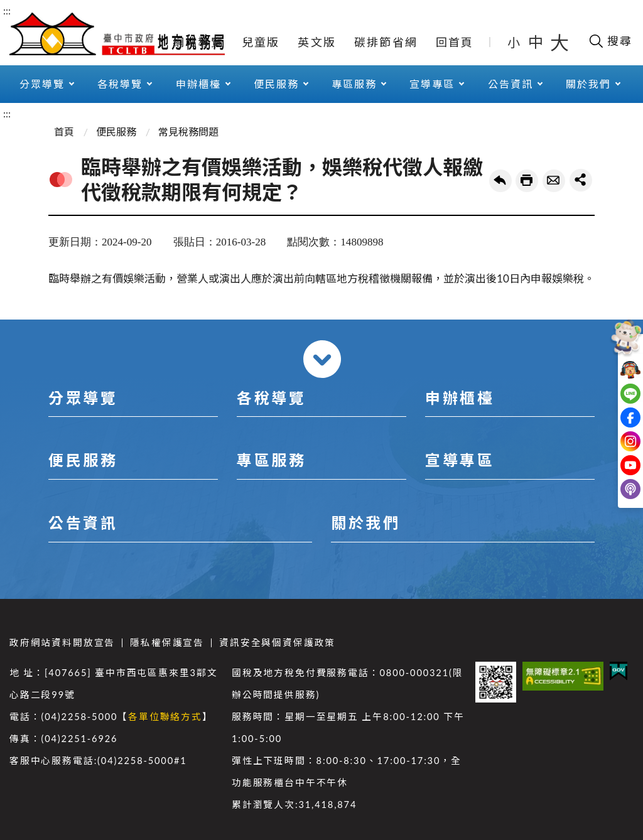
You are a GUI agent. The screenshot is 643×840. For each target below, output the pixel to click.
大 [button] (559, 42)
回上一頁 (500, 181)
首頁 (64, 132)
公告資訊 (511, 84)
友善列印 (527, 181)
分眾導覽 (42, 84)
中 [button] (537, 42)
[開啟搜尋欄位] (610, 41)
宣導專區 (432, 84)
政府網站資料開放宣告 (62, 643)
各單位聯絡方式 (165, 717)
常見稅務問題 (188, 132)
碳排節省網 (386, 42)
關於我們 (588, 84)
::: (7, 10)
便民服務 (276, 84)
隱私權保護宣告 (167, 643)
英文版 (317, 42)
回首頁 (455, 42)
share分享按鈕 (581, 180)
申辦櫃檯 (198, 84)
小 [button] (515, 42)
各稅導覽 (120, 84)
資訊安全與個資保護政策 (277, 643)
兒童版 (261, 42)
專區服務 (354, 84)
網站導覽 (198, 42)
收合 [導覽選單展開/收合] (322, 359)
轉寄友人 (554, 181)
